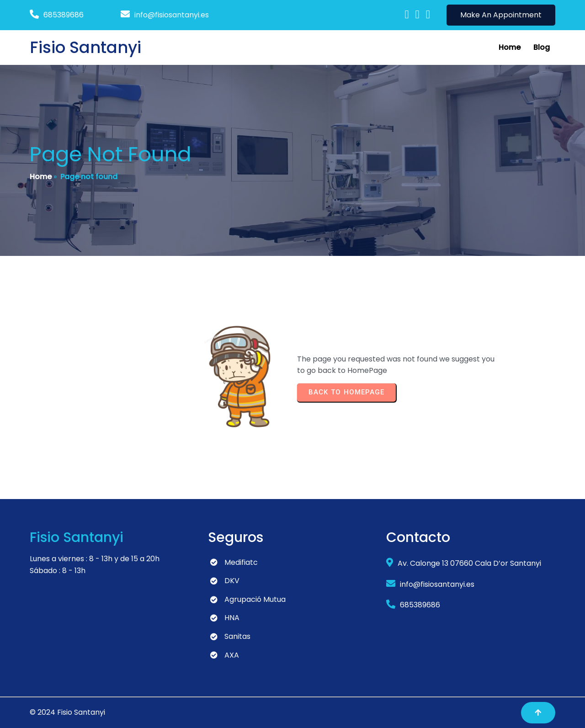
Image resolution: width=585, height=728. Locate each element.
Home (41, 177)
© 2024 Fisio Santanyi (67, 712)
